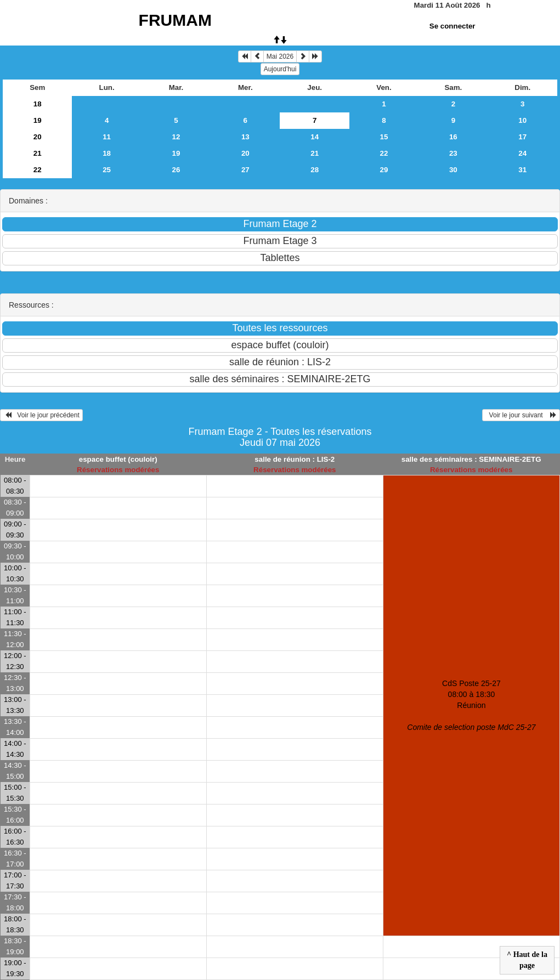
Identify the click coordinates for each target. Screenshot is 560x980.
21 (38, 153)
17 (522, 137)
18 (38, 104)
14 (315, 137)
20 (38, 137)
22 (384, 153)
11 (107, 137)
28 (315, 170)
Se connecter (452, 26)
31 (522, 170)
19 (38, 120)
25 (107, 170)
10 (522, 120)
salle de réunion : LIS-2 (295, 459)
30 (453, 170)
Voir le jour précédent (41, 415)
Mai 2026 (280, 56)
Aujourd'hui (280, 69)
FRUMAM (175, 20)
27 (245, 170)
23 (453, 153)
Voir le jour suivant (521, 415)
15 (384, 137)
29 (384, 170)
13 (245, 137)
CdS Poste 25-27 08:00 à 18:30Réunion (471, 705)
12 (176, 137)
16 (453, 137)
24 (522, 153)
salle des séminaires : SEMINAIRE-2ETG (471, 459)
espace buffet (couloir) (118, 459)
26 (176, 170)
